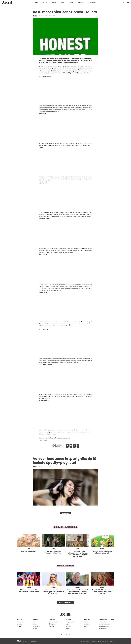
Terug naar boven (64, 603)
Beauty (45, 3)
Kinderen (20, 626)
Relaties (69, 626)
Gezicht (35, 624)
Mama (36, 3)
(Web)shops (53, 624)
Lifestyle (71, 3)
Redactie (83, 641)
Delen (66, 446)
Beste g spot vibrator (105, 626)
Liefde (63, 3)
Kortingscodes (92, 3)
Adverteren (94, 641)
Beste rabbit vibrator (105, 624)
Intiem (68, 628)
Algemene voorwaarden (103, 641)
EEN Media (33, 641)
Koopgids (81, 3)
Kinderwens (21, 622)
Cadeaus (52, 626)
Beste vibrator (103, 622)
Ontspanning (36, 626)
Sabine (53, 16)
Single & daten (70, 622)
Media (35, 16)
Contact (111, 641)
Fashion (54, 3)
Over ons (88, 641)
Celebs (86, 626)
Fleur (53, 466)
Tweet (70, 446)
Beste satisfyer (103, 628)
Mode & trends (53, 622)
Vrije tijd (86, 622)
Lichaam (35, 628)
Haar (34, 622)
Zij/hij (68, 624)
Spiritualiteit (87, 624)
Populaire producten (106, 619)
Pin (75, 446)
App (80, 446)
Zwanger (20, 624)
